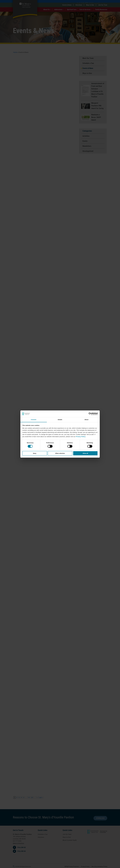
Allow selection (60, 453)
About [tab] (86, 420)
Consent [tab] (34, 420)
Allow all (85, 453)
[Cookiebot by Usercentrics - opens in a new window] (90, 414)
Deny (35, 453)
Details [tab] (60, 420)
